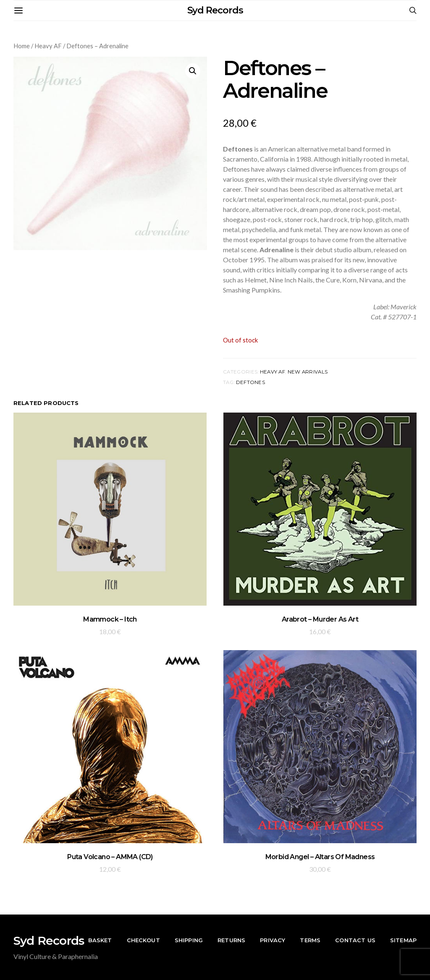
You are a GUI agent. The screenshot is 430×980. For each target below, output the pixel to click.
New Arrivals (308, 372)
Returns (231, 940)
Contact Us (355, 940)
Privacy (273, 940)
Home (22, 46)
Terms (310, 940)
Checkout (143, 940)
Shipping (189, 940)
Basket (100, 940)
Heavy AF (48, 46)
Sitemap (403, 940)
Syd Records (215, 10)
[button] (193, 71)
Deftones (250, 382)
